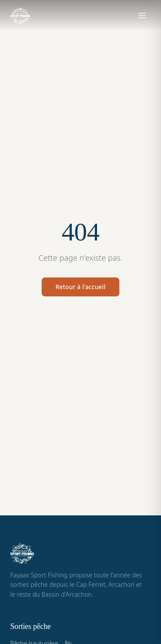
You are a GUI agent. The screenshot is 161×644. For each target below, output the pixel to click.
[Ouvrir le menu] (142, 15)
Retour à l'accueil (80, 287)
